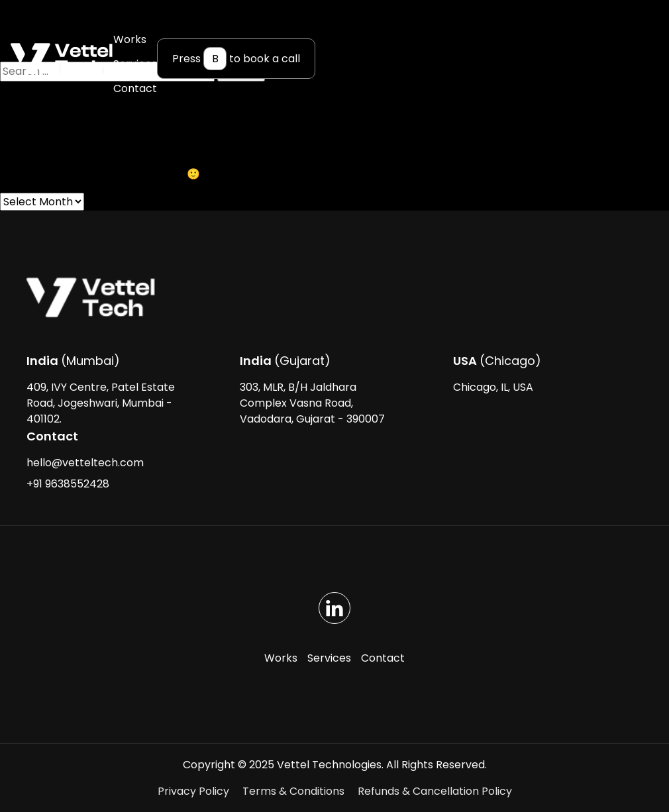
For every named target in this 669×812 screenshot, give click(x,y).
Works (130, 39)
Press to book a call (236, 59)
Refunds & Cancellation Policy (435, 791)
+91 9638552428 (68, 484)
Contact (135, 88)
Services (135, 64)
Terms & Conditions (293, 791)
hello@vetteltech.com (85, 463)
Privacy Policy (193, 791)
